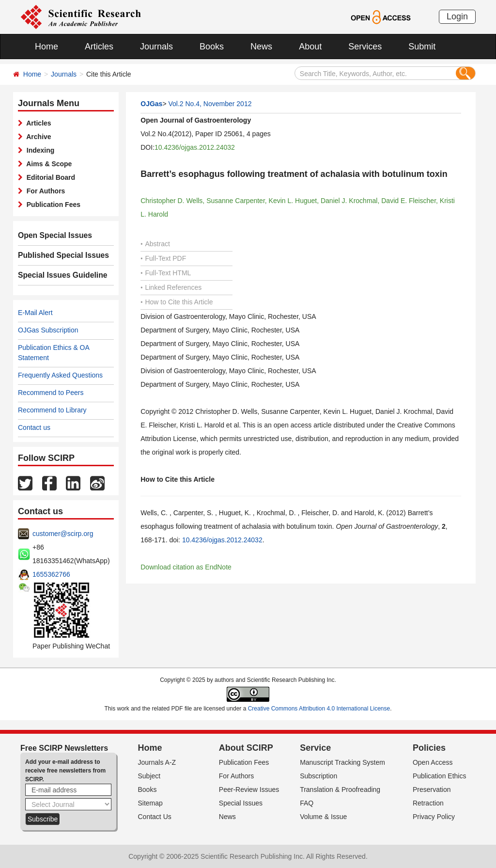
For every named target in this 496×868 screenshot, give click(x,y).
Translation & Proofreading (340, 789)
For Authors (44, 191)
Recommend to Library (52, 410)
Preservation (432, 789)
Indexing (39, 150)
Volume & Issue (323, 817)
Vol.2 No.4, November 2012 (210, 104)
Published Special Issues (58, 255)
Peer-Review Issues (249, 789)
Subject (149, 776)
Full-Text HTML (166, 273)
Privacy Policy (434, 817)
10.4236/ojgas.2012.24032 (195, 147)
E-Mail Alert (35, 313)
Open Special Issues (51, 236)
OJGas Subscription (48, 330)
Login (457, 16)
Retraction (428, 803)
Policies (429, 748)
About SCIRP (246, 748)
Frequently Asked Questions (60, 375)
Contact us (34, 427)
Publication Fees (52, 205)
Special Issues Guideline (58, 275)
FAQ (307, 803)
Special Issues (241, 803)
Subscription (318, 776)
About (310, 47)
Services (365, 47)
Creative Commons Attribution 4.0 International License (319, 709)
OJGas (151, 104)
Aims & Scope (47, 164)
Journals (156, 47)
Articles (99, 47)
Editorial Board (49, 177)
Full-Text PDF (163, 258)
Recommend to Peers (51, 393)
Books (212, 47)
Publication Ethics (440, 776)
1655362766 (51, 574)
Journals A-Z (157, 762)
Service (315, 748)
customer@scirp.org (63, 534)
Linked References (171, 287)
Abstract (155, 244)
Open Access (433, 762)
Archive (37, 137)
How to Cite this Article (177, 302)
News (261, 47)
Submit (422, 47)
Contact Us (155, 817)
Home (46, 47)
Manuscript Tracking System (342, 762)
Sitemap (150, 803)
